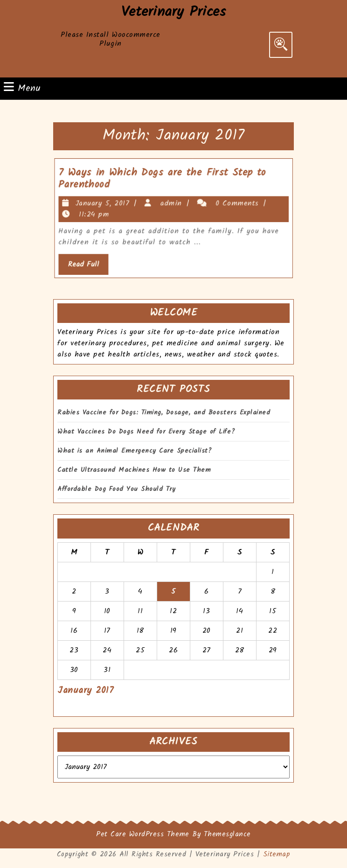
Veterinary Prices (174, 12)
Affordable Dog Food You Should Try (116, 489)
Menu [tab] (22, 88)
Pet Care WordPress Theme (142, 834)
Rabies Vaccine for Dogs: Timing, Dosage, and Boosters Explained (164, 413)
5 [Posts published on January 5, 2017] (173, 591)
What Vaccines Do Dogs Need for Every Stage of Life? (146, 432)
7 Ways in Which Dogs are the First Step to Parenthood (164, 182)
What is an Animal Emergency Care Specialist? (135, 451)
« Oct (67, 707)
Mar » (98, 707)
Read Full (94, 263)
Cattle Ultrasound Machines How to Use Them (134, 470)
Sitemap (277, 854)
